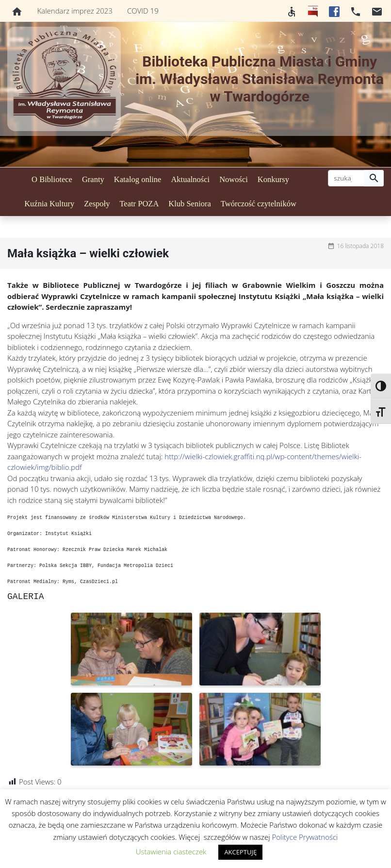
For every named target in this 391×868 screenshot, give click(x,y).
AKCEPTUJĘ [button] (240, 852)
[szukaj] (346, 178)
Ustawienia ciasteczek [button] (171, 851)
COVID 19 (143, 11)
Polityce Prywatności (305, 837)
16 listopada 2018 (360, 246)
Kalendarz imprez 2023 (75, 11)
